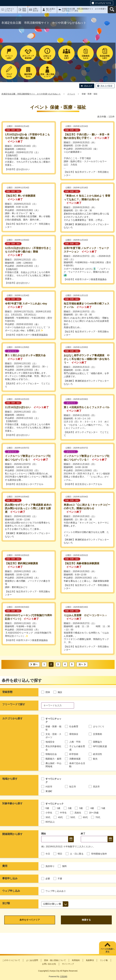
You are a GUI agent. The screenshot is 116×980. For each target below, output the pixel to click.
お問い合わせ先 (49, 964)
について (47, 75)
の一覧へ (47, 57)
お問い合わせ (36, 10)
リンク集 (104, 960)
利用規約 (76, 960)
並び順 (6, 903)
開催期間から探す (12, 834)
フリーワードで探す (14, 704)
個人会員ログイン (51, 10)
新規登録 (24, 10)
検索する (86, 920)
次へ (81, 664)
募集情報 (28, 57)
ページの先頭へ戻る (108, 950)
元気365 (64, 976)
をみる (86, 57)
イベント (71, 94)
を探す (9, 57)
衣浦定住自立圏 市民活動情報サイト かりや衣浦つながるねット (31, 94)
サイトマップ (68, 964)
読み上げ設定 (107, 86)
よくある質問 (32, 960)
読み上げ (88, 86)
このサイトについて (10, 10)
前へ (35, 664)
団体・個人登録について (55, 960)
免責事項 (90, 960)
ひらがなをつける (103, 3)
